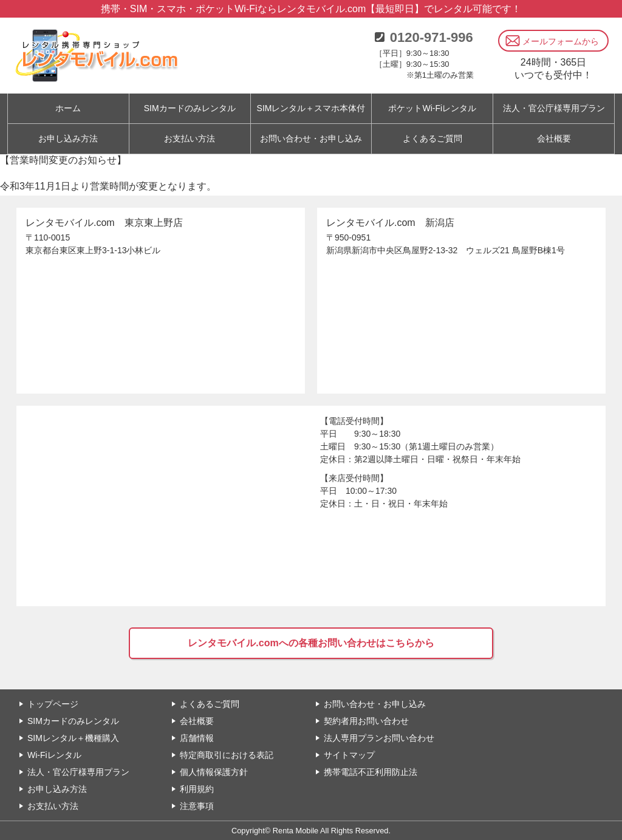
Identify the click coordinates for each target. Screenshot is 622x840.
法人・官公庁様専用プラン (78, 772)
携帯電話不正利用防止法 (371, 772)
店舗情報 (197, 738)
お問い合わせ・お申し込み (311, 138)
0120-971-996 (432, 37)
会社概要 (554, 138)
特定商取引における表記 (227, 755)
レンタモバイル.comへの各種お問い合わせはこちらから (311, 643)
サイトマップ (349, 755)
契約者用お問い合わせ (366, 721)
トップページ (53, 704)
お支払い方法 (190, 138)
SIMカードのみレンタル (73, 721)
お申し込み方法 (68, 138)
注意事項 (197, 806)
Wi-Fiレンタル (54, 755)
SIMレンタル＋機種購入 (73, 738)
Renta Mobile (296, 831)
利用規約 (197, 789)
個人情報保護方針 (214, 772)
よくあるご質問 (432, 138)
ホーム (68, 108)
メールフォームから (561, 41)
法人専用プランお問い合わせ (379, 738)
